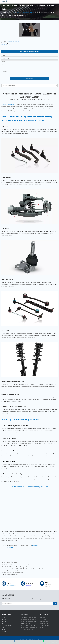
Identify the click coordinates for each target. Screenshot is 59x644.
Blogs (3, 627)
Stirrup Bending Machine (27, 629)
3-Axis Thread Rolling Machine (28, 621)
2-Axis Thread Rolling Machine (28, 619)
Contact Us (4, 631)
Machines (4, 619)
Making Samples (44, 623)
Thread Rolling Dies (25, 623)
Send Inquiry (29, 79)
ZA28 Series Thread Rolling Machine (30, 617)
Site (48, 99)
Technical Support (44, 625)
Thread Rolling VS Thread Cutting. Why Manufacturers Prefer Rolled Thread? (23, 569)
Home (3, 617)
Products (4, 621)
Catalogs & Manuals (6, 625)
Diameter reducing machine (28, 625)
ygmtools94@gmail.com (13, 41)
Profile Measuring (44, 627)
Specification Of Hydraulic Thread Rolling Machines (16, 567)
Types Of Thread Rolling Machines (11, 571)
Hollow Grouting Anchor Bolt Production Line (32, 627)
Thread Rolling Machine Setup (10, 575)
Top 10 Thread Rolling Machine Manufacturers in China (17, 565)
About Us (4, 629)
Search (56, 86)
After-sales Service (45, 621)
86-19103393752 (6, 45)
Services (4, 623)
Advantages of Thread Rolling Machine (12, 573)
